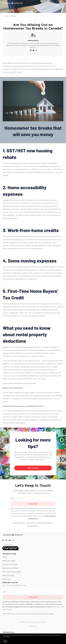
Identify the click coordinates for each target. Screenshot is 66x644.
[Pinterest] (6, 540)
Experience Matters (10, 568)
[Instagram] (13, 540)
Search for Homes (10, 564)
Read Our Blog (8, 575)
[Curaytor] (10, 550)
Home (5, 557)
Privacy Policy (33, 626)
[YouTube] (10, 540)
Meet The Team (9, 561)
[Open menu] (64, 3)
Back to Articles (11, 16)
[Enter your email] (35, 499)
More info (12, 637)
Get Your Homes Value (12, 572)
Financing (6, 579)
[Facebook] (3, 540)
